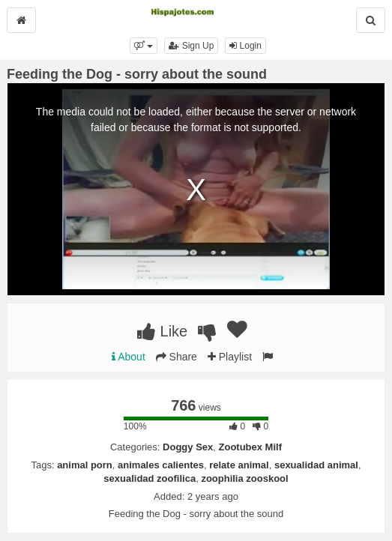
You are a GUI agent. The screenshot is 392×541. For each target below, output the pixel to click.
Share (177, 357)
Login (245, 46)
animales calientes (161, 465)
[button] (144, 46)
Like (162, 331)
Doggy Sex (188, 447)
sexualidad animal (316, 465)
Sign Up (191, 46)
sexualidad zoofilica (150, 478)
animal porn (85, 465)
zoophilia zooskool (244, 478)
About (129, 357)
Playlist (230, 357)
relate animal (239, 465)
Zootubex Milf (251, 447)
